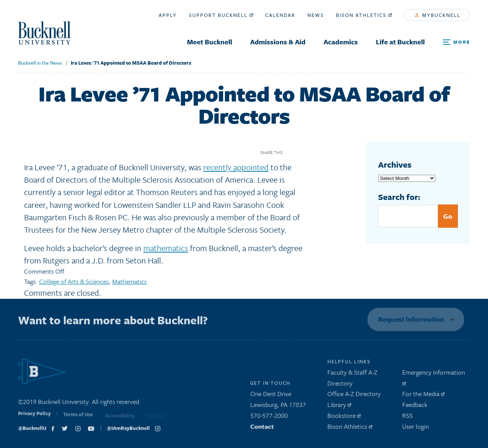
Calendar (280, 15)
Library (339, 406)
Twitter (305, 152)
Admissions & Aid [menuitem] (278, 42)
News (316, 15)
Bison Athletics (364, 15)
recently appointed (236, 167)
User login (416, 428)
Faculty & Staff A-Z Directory (352, 380)
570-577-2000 (269, 417)
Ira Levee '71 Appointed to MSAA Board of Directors (131, 63)
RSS (407, 417)
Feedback (415, 406)
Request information (410, 319)
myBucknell (438, 15)
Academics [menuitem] (341, 42)
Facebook (291, 152)
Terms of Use (78, 418)
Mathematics (129, 281)
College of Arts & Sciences (74, 281)
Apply (168, 15)
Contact (262, 428)
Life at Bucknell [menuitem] (400, 42)
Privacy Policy (34, 418)
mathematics (166, 248)
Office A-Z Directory (354, 396)
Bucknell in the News (40, 63)
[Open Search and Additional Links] (456, 42)
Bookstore (344, 417)
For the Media (423, 396)
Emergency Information (434, 378)
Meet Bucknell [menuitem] (210, 42)
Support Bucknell (221, 15)
